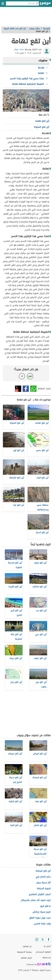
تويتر (18, 389)
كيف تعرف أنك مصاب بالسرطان (36, 900)
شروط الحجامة (44, 888)
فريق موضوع (26, 958)
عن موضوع (27, 946)
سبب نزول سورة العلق (40, 918)
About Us (47, 958)
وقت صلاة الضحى (42, 924)
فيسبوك (26, 389)
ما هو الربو (45, 906)
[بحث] (37, 3)
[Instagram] (37, 940)
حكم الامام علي (43, 877)
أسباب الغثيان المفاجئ (40, 894)
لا (22, 376)
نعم (30, 376)
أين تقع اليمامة (43, 871)
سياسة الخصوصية (24, 952)
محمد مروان (19, 49)
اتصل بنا (47, 946)
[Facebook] (48, 940)
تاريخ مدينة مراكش (42, 912)
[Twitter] (43, 940)
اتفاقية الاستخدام (43, 952)
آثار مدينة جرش (43, 883)
